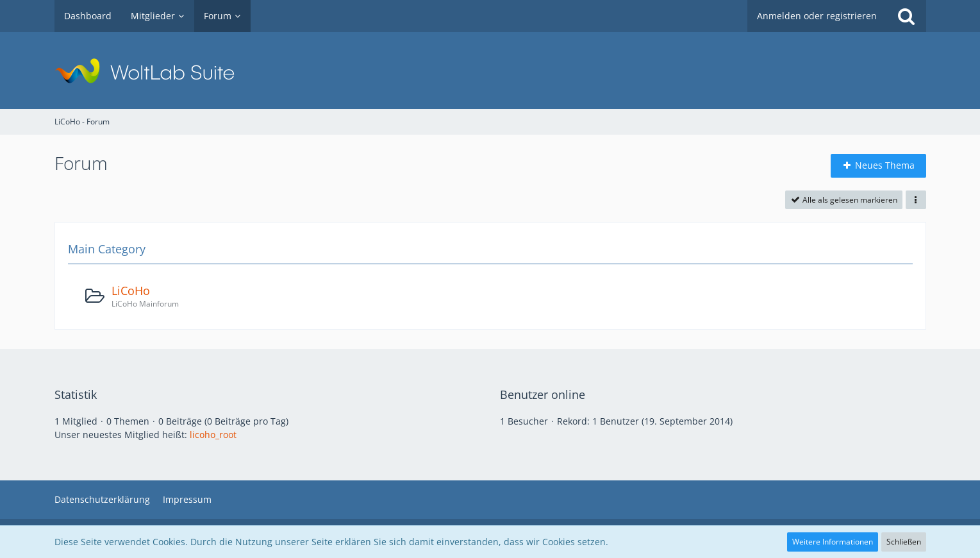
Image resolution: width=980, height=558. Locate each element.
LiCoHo (131, 291)
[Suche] (906, 16)
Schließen (904, 542)
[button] (916, 200)
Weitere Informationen (833, 542)
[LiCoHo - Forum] (490, 71)
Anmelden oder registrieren (817, 16)
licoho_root (213, 435)
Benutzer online (543, 394)
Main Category (107, 249)
